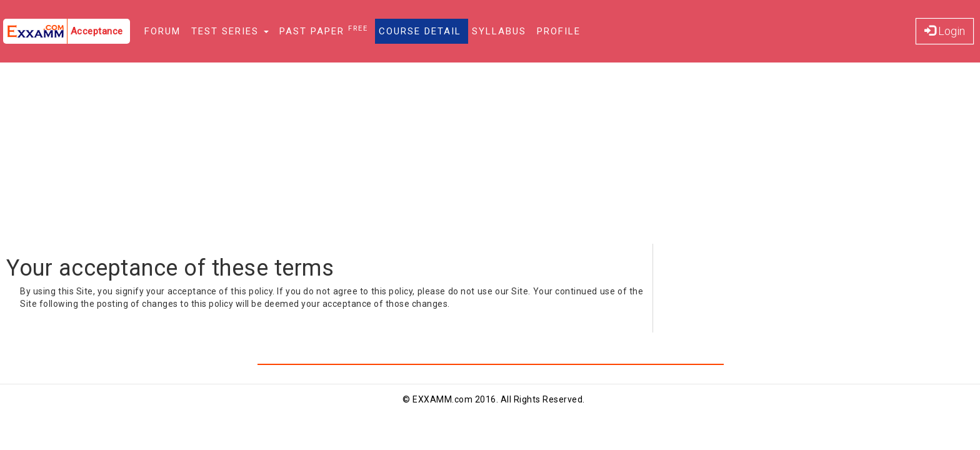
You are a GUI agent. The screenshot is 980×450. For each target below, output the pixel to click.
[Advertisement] (490, 156)
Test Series (230, 31)
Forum (162, 31)
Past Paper (324, 31)
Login (945, 31)
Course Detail (420, 31)
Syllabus (499, 31)
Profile (559, 31)
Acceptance (97, 31)
